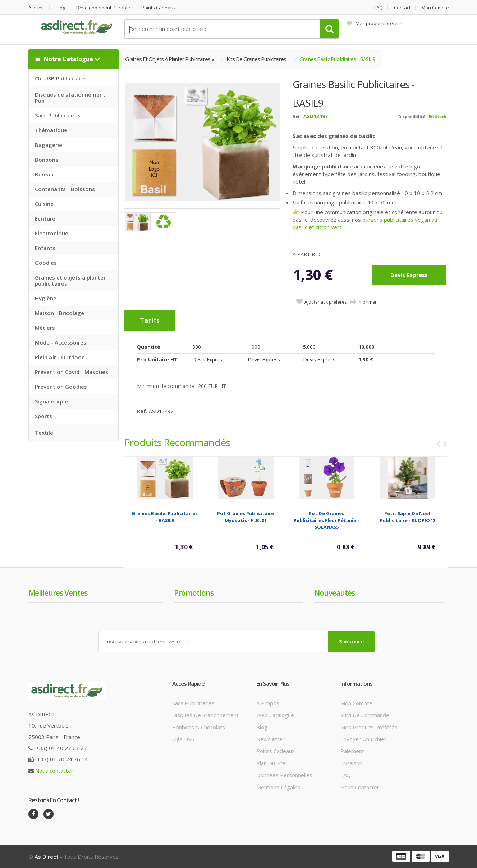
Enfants (45, 248)
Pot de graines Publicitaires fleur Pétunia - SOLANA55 (326, 520)
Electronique (52, 233)
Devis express (409, 275)
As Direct (47, 857)
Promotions (194, 593)
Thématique (51, 130)
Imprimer (367, 302)
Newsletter (270, 739)
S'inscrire (351, 641)
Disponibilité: (412, 117)
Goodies (46, 263)
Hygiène (46, 298)
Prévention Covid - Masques (72, 372)
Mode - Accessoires (61, 342)
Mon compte (435, 8)
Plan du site (271, 763)
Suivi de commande (365, 715)
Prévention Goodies (61, 387)
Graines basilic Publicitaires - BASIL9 (337, 59)
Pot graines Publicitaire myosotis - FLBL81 (246, 517)
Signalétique (51, 401)
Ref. (297, 117)
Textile (44, 433)
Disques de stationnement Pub (70, 98)
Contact (402, 8)
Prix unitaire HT (157, 359)
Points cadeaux (159, 8)
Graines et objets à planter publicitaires (70, 280)
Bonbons (47, 160)
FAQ (379, 8)
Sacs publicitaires (193, 703)
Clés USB (183, 739)
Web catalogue (275, 715)
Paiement (352, 751)
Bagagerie (49, 145)
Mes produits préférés (376, 23)
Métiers (45, 328)
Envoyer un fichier (363, 739)
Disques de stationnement (205, 715)
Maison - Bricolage (59, 313)
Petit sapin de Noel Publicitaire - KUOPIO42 (407, 517)
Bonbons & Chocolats (199, 727)
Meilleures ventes (58, 593)
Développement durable (103, 8)
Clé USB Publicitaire (60, 78)
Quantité (149, 347)
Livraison (351, 763)
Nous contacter (54, 771)
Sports (43, 416)
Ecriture (45, 218)
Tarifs (150, 320)
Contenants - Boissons (65, 189)
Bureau (44, 174)
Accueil (36, 8)
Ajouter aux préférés (325, 302)
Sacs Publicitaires (58, 115)
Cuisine (44, 204)
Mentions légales (278, 787)
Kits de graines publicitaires (256, 59)
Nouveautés (334, 593)
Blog (60, 8)
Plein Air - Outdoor (59, 357)
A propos (268, 703)
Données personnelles (284, 775)
